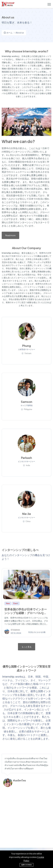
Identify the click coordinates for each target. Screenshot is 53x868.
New (8, 603)
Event (16, 603)
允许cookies (26, 865)
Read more (10, 235)
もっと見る (27, 647)
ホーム (8, 33)
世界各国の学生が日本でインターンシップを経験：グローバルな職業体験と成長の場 (26, 613)
